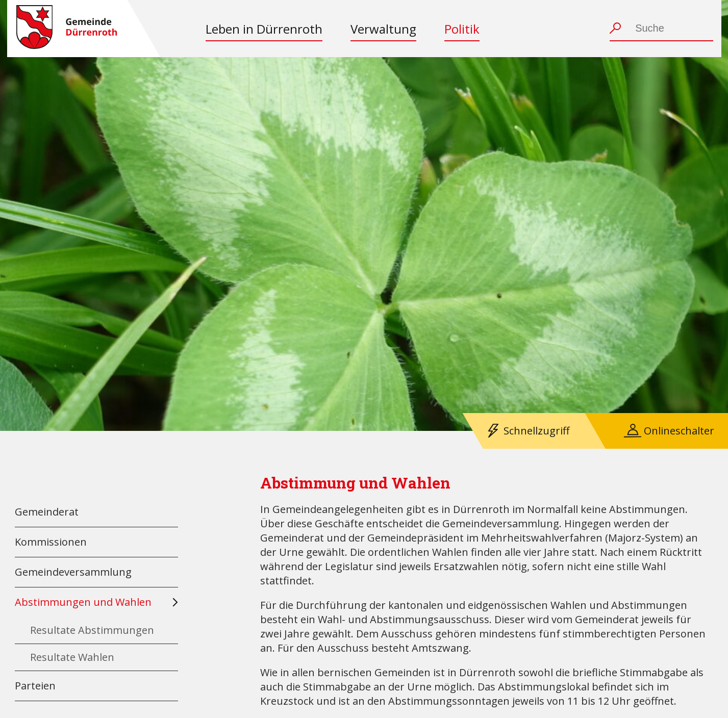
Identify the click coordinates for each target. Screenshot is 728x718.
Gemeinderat (47, 512)
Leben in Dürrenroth (264, 29)
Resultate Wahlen (72, 657)
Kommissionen (51, 542)
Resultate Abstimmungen (92, 630)
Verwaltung (383, 29)
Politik (462, 29)
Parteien (35, 686)
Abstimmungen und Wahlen (83, 602)
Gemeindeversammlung (73, 572)
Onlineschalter (679, 431)
